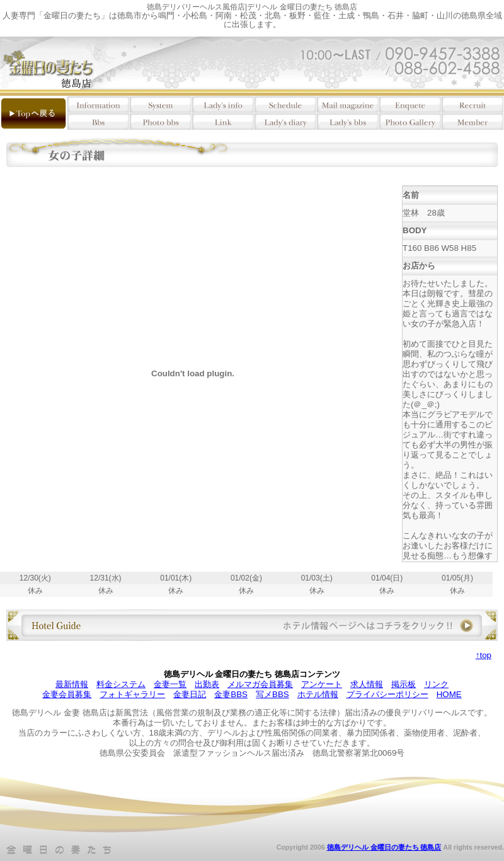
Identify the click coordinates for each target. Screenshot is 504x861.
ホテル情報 (318, 694)
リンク (436, 684)
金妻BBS (231, 694)
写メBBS (272, 694)
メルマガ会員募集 (260, 684)
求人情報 (367, 684)
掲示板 (404, 684)
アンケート (322, 684)
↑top (484, 655)
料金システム (121, 684)
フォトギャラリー (132, 694)
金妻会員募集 (67, 694)
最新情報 (72, 684)
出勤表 (207, 684)
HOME (449, 694)
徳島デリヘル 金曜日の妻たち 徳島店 (384, 847)
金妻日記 (190, 694)
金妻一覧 (170, 684)
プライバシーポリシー (387, 694)
